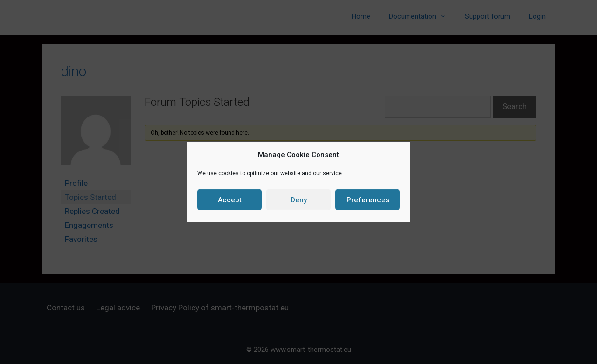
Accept (230, 199)
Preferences (368, 199)
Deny (299, 199)
